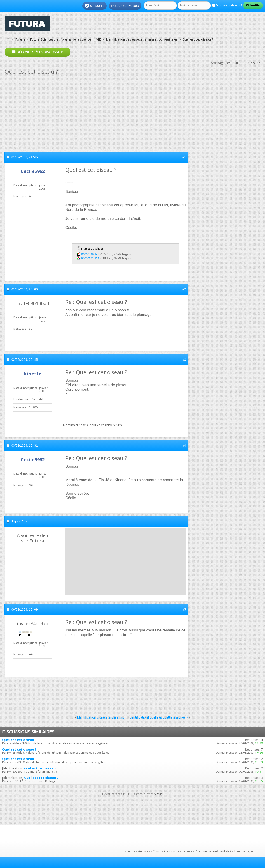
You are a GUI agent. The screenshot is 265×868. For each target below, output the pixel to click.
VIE (98, 39)
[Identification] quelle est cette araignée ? (158, 717)
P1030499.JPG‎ (90, 254)
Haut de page (244, 851)
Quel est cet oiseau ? (19, 740)
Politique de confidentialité (213, 851)
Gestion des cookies (178, 851)
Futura (131, 851)
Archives (144, 851)
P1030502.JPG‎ (90, 259)
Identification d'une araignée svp (101, 717)
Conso (157, 851)
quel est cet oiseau (40, 768)
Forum (20, 39)
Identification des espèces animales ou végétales (142, 39)
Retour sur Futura (125, 6)
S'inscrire (95, 6)
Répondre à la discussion (38, 52)
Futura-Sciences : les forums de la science (61, 39)
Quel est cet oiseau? (19, 759)
